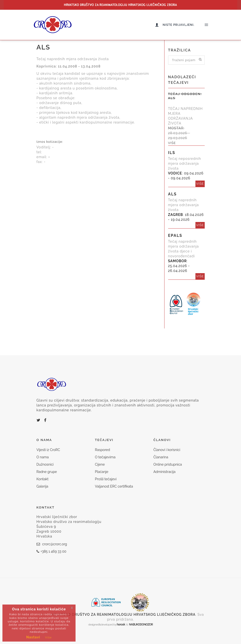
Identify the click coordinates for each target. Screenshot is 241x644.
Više (48, 637)
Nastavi (33, 637)
